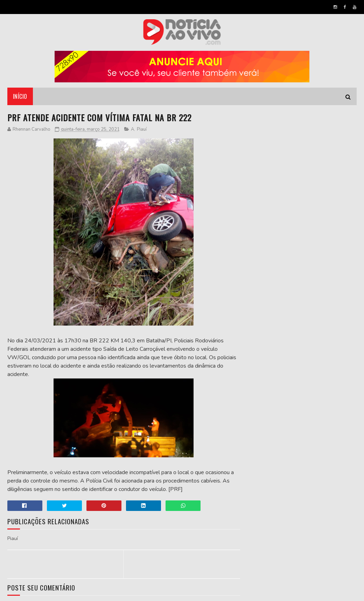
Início (20, 96)
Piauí (142, 129)
